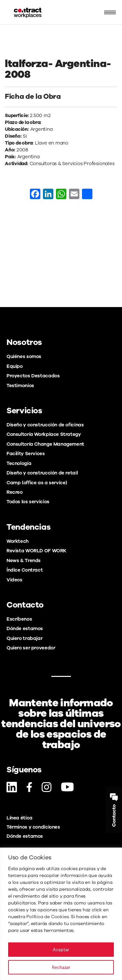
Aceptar (61, 949)
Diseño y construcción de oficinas (45, 425)
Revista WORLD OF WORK (36, 551)
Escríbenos (19, 619)
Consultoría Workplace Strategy (44, 434)
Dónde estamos (25, 628)
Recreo (15, 492)
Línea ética (20, 818)
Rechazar (61, 967)
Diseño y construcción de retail (42, 473)
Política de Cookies (47, 917)
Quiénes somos (24, 356)
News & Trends (24, 560)
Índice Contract (25, 570)
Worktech (18, 541)
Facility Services (26, 454)
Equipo (15, 366)
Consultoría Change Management (45, 444)
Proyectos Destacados (33, 376)
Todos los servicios (28, 502)
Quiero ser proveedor (31, 648)
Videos (14, 580)
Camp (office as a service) (37, 483)
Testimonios (20, 386)
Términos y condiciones (33, 827)
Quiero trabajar (24, 638)
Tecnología (19, 463)
